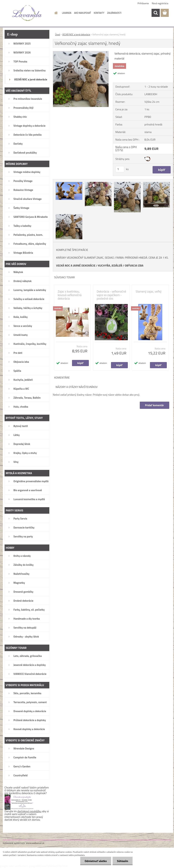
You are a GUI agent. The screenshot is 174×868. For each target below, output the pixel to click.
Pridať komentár (155, 405)
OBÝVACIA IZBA (134, 265)
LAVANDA (67, 13)
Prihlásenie (143, 3)
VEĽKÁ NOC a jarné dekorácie (76, 34)
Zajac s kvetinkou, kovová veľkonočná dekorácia (70, 295)
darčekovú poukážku (29, 811)
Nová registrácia (160, 3)
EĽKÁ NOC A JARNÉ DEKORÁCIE (77, 265)
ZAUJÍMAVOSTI (114, 13)
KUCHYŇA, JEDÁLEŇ (110, 265)
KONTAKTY (99, 13)
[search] (156, 13)
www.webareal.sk (35, 843)
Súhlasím (123, 861)
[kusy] (120, 169)
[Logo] (27, 13)
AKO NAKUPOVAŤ (83, 13)
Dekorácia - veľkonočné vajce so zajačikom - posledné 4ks (111, 295)
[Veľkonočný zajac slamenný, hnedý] (81, 53)
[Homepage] (55, 13)
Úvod (58, 34)
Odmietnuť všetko (96, 861)
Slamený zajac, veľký (149, 292)
